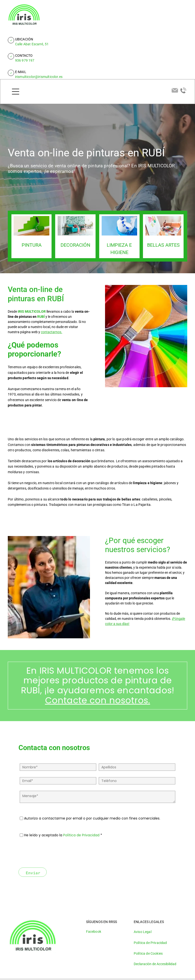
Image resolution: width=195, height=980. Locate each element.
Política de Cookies (148, 953)
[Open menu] (16, 92)
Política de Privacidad (81, 835)
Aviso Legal (143, 932)
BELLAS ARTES (163, 245)
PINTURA (32, 245)
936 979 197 (25, 60)
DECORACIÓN (75, 245)
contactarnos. (52, 332)
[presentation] (57, 853)
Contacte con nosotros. (98, 700)
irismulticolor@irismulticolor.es (39, 77)
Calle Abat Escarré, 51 (32, 44)
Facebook (94, 932)
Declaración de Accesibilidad (155, 964)
